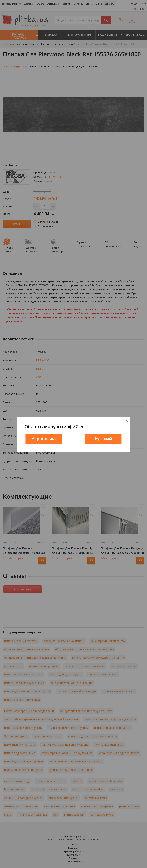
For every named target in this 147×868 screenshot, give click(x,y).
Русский (103, 439)
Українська (44, 439)
